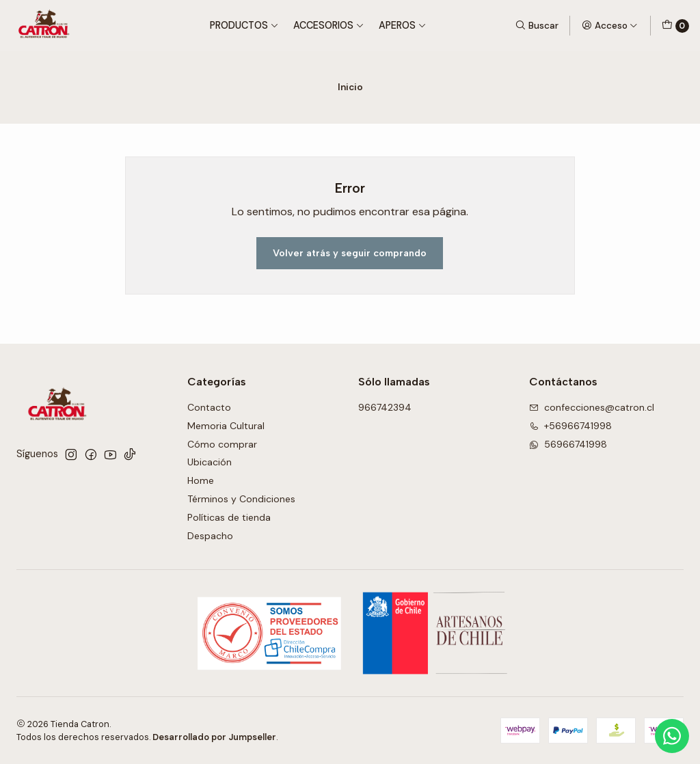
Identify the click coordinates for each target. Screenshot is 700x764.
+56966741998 (570, 426)
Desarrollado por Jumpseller (214, 737)
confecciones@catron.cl (592, 407)
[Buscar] (537, 25)
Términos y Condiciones (241, 499)
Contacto (209, 407)
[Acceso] (610, 25)
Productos (244, 25)
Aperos (403, 25)
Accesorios (329, 25)
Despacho (210, 536)
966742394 (385, 407)
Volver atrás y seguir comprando (350, 253)
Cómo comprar (222, 444)
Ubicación (210, 462)
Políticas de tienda (229, 517)
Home (201, 480)
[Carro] (675, 26)
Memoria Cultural (226, 426)
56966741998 (568, 444)
